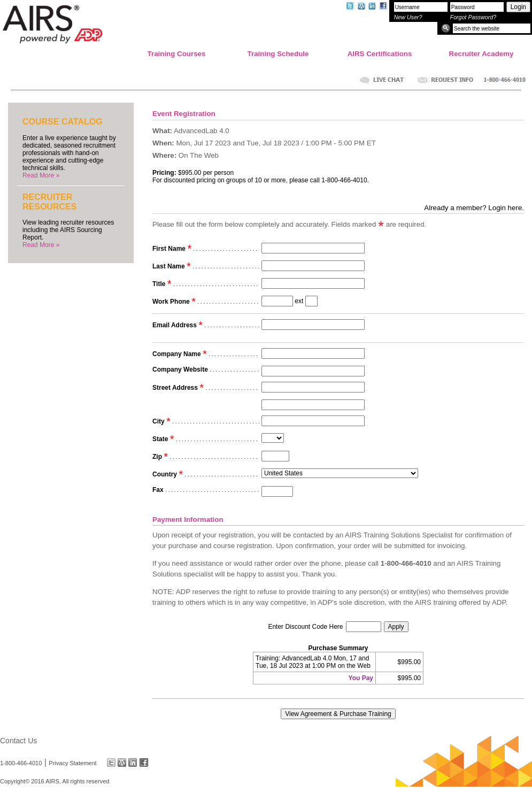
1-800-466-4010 (21, 763)
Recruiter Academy (481, 54)
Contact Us (18, 741)
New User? (408, 17)
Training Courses (177, 54)
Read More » (41, 175)
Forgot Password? (473, 17)
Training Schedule (278, 54)
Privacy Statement (72, 763)
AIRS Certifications (380, 54)
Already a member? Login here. (474, 208)
